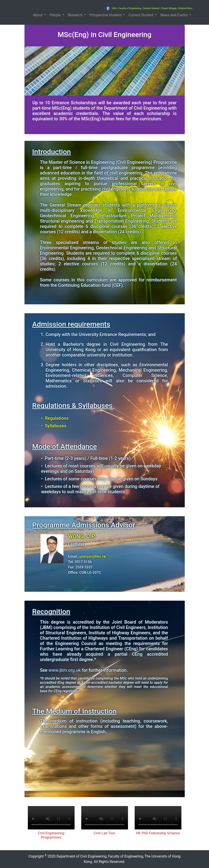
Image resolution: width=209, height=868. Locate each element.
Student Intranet (151, 8)
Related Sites (185, 8)
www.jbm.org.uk (65, 670)
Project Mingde (169, 8)
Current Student (141, 15)
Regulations (57, 418)
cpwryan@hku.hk (92, 556)
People (56, 15)
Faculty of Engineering (130, 8)
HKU (115, 8)
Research (75, 15)
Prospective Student (106, 15)
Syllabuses (56, 426)
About (38, 15)
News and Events (175, 15)
